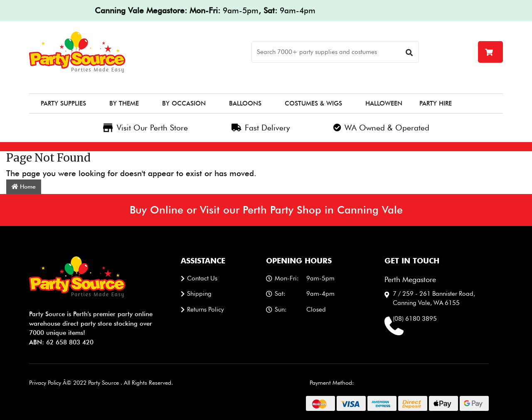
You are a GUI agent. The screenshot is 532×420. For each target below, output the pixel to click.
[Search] (335, 52)
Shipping (199, 294)
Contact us (202, 278)
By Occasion (184, 103)
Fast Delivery (261, 128)
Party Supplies (63, 103)
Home (24, 187)
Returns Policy (206, 309)
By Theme (124, 103)
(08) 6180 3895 (415, 319)
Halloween (384, 103)
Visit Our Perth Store (145, 128)
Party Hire (436, 103)
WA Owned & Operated (381, 128)
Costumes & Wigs (313, 103)
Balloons (245, 103)
